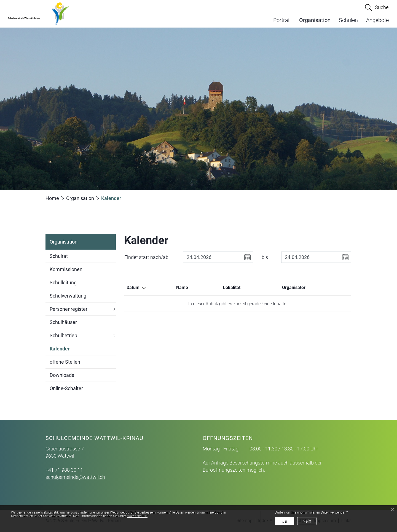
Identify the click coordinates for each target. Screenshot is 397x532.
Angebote (377, 20)
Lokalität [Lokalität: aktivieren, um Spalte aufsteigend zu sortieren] (232, 287)
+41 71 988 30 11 (64, 470)
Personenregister (69, 309)
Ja (285, 521)
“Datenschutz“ (137, 516)
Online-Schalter (66, 388)
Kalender (60, 351)
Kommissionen (66, 269)
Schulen (348, 20)
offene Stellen (65, 362)
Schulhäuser (63, 322)
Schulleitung (63, 283)
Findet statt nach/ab (146, 257)
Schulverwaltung (68, 296)
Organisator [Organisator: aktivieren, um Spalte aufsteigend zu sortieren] (294, 287)
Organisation (315, 20)
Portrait (282, 20)
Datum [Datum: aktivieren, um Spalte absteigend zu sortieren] (133, 287)
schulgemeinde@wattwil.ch (75, 477)
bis (265, 257)
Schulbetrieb (63, 335)
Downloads (62, 375)
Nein (307, 521)
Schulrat (59, 256)
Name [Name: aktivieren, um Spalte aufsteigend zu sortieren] (182, 287)
